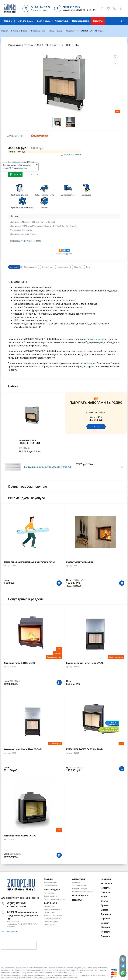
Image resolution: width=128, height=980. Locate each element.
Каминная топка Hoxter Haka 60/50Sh (23, 749)
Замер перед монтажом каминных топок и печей (29, 562)
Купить (15, 174)
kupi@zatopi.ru (12, 932)
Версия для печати (72, 155)
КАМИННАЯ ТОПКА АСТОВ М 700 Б (84, 749)
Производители (80, 21)
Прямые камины (95, 339)
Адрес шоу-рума (71, 7)
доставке (28, 241)
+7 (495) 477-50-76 (17, 903)
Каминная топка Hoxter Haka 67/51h (85, 663)
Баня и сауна (44, 21)
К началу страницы (64, 961)
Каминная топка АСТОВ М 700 (19, 663)
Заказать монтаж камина (80, 562)
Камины (8, 21)
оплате (38, 241)
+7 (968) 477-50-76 (17, 907)
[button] (42, 7)
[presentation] (19, 945)
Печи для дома (25, 21)
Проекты (98, 21)
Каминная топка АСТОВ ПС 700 (20, 836)
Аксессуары (61, 21)
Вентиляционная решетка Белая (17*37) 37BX (48, 467)
